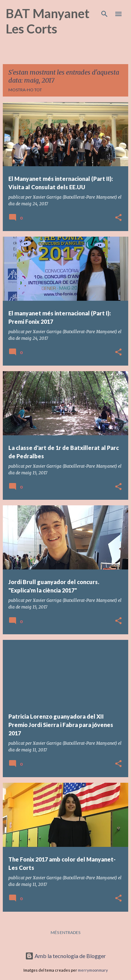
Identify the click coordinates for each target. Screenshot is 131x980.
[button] (118, 218)
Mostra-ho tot (25, 90)
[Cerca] (104, 14)
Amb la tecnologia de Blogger (65, 956)
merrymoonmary (93, 970)
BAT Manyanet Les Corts (48, 21)
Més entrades (65, 932)
